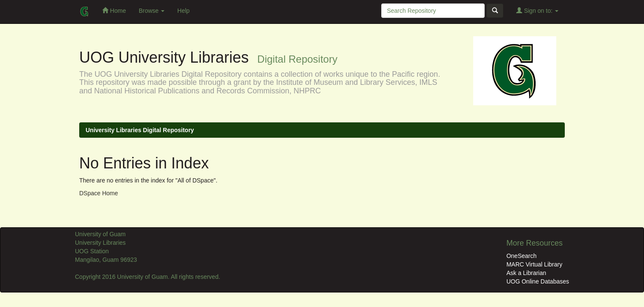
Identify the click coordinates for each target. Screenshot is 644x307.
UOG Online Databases (538, 281)
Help (183, 11)
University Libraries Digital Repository (140, 130)
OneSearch (522, 256)
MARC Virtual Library (534, 264)
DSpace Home (99, 193)
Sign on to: (537, 10)
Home (114, 10)
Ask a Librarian (526, 273)
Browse (152, 11)
